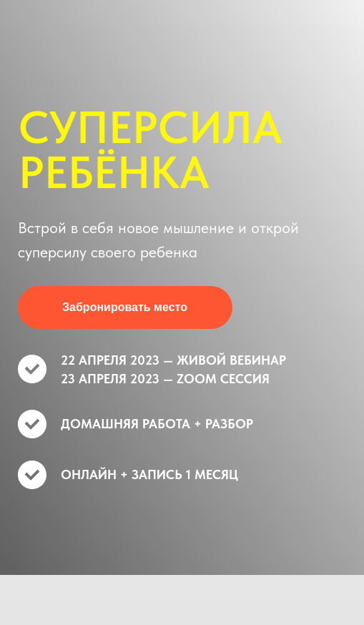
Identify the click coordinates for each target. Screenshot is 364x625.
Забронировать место (125, 307)
